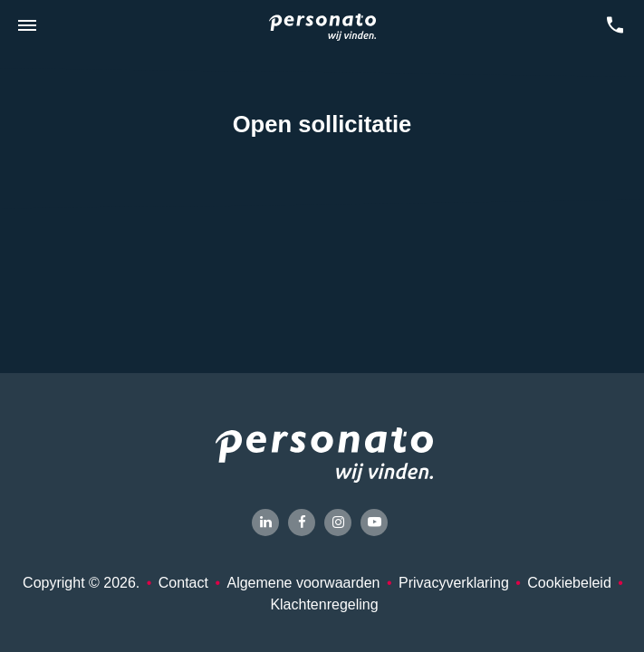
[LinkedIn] (265, 523)
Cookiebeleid (569, 583)
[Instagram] (338, 523)
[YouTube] (374, 523)
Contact (183, 583)
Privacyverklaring (454, 583)
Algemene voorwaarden (303, 583)
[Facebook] (302, 523)
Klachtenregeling (324, 604)
